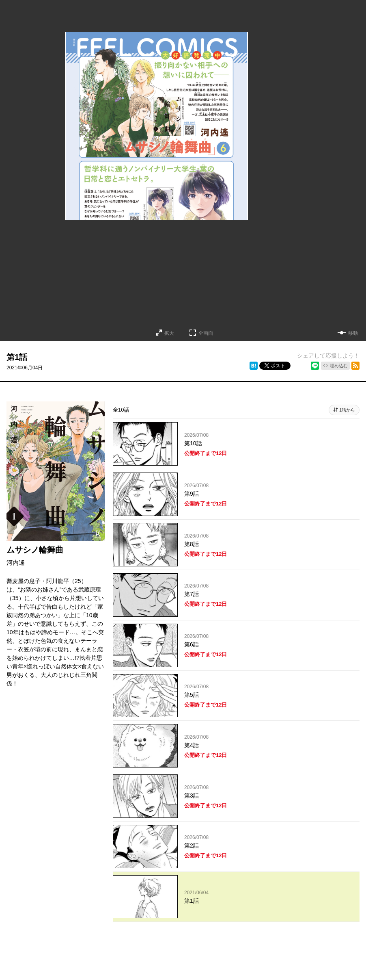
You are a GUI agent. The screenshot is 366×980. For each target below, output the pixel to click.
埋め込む (339, 366)
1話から (347, 410)
